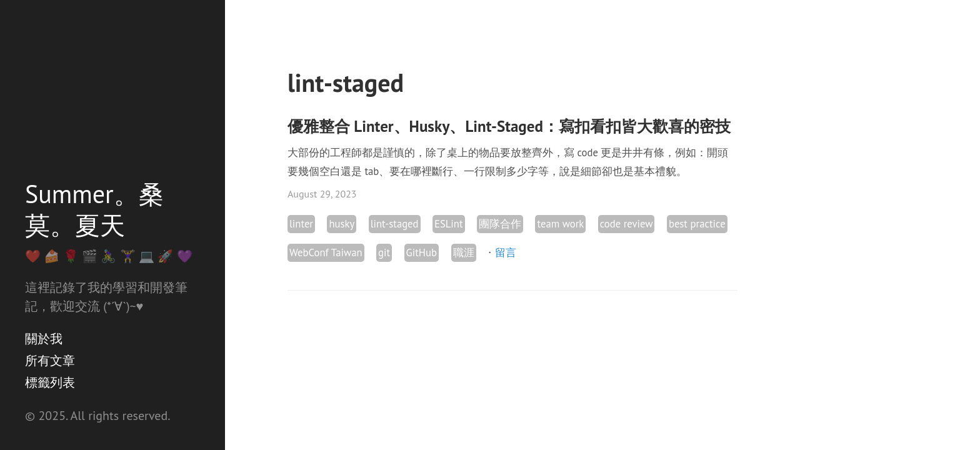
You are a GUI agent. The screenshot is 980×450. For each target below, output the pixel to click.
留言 (506, 252)
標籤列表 (50, 382)
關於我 (44, 339)
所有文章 (50, 361)
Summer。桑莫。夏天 (94, 209)
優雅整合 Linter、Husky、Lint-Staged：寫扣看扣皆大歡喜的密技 (509, 126)
